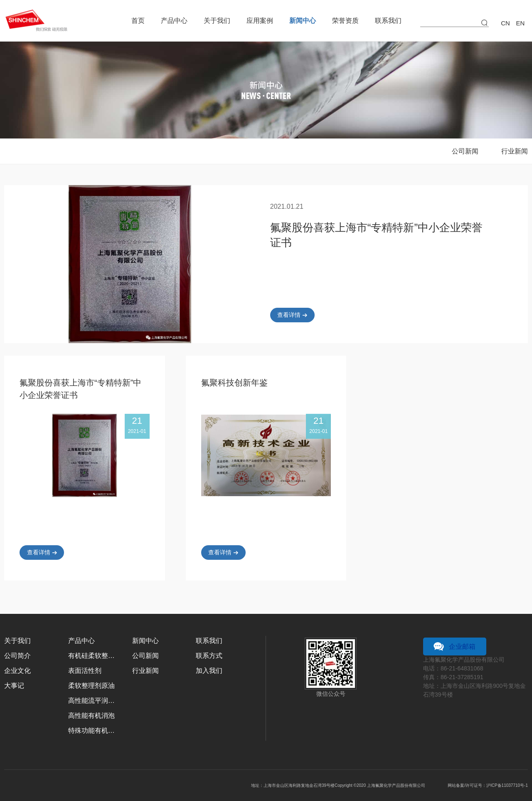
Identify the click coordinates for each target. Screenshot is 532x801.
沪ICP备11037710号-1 (507, 785)
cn (505, 23)
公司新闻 (465, 151)
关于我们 (217, 21)
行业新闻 (515, 151)
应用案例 (260, 21)
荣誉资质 (345, 21)
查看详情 (289, 315)
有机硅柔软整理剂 (94, 656)
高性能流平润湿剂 (94, 701)
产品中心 (174, 21)
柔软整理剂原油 (91, 686)
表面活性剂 (85, 671)
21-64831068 (466, 668)
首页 (138, 21)
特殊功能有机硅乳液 (94, 731)
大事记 (14, 686)
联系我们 (388, 21)
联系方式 (209, 656)
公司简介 (17, 656)
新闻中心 (303, 21)
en (521, 23)
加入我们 (209, 671)
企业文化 (17, 671)
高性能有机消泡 (91, 716)
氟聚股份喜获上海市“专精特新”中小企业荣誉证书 (376, 235)
